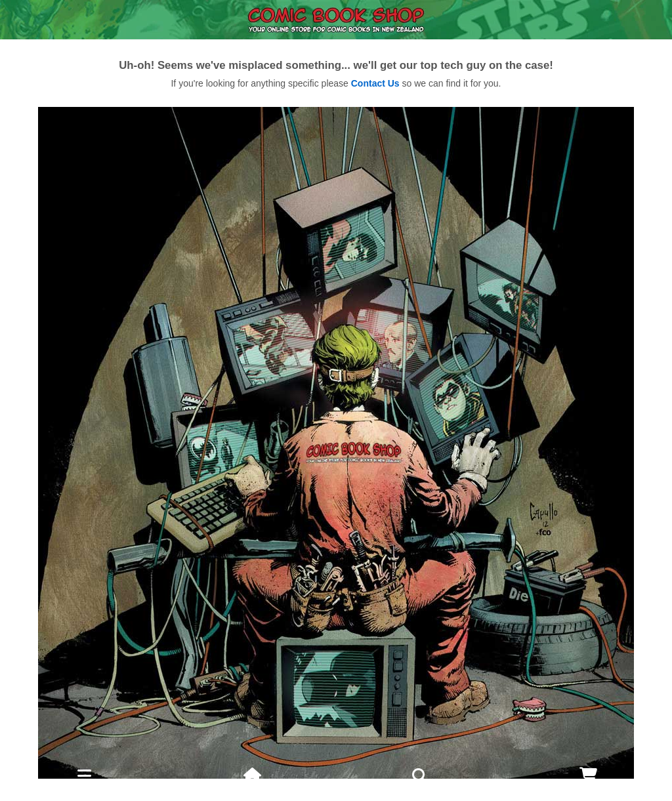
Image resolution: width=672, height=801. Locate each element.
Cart (588, 792)
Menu (84, 792)
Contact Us (375, 83)
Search (420, 783)
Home (252, 792)
